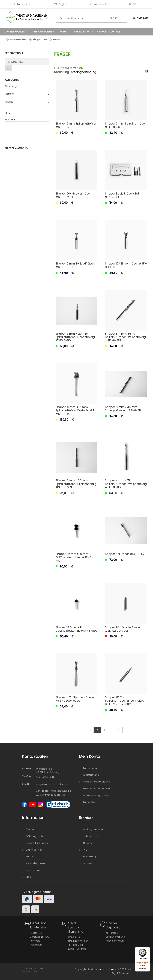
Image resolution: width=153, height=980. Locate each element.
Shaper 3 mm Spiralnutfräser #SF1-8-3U (125, 125)
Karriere (31, 857)
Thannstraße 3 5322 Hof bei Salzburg (47, 770)
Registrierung (91, 775)
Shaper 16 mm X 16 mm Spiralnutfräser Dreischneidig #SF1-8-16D (76, 410)
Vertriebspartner (36, 863)
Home (65, 32)
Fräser (57, 40)
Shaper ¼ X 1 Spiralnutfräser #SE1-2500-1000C (75, 699)
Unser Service (34, 850)
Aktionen (88, 843)
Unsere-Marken (19, 40)
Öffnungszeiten (36, 836)
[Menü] (148, 949)
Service (102, 32)
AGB (42, 968)
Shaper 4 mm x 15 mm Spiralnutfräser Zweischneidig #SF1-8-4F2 (126, 484)
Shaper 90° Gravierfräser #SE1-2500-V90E (123, 629)
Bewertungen (91, 857)
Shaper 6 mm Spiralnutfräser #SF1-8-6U (76, 125)
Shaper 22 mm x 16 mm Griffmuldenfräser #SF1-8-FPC (74, 557)
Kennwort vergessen (95, 795)
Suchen (114, 18)
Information (84, 32)
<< (83, 730)
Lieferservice (91, 836)
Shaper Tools (40, 40)
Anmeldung (90, 768)
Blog (28, 877)
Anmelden (25, 4)
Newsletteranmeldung (96, 782)
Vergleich (61, 4)
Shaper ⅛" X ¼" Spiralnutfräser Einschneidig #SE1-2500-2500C (125, 701)
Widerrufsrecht (30, 972)
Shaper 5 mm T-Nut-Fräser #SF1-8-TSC (75, 265)
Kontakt (115, 32)
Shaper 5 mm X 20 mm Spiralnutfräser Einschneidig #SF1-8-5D (75, 337)
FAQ (85, 850)
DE (134, 4)
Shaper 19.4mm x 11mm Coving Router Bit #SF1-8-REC (76, 629)
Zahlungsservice (93, 829)
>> (119, 730)
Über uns (31, 829)
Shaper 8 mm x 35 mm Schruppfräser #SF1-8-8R (123, 409)
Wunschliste (99, 4)
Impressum (33, 870)
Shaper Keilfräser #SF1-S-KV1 (125, 554)
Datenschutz (29, 968)
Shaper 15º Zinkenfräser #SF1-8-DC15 (126, 265)
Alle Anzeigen (12, 86)
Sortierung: (62, 72)
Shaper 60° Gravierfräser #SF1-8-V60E (73, 195)
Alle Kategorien (45, 32)
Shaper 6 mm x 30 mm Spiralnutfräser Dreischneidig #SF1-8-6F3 (76, 484)
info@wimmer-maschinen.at (52, 784)
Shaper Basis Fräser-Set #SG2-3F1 (122, 195)
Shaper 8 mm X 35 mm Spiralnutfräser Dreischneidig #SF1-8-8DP (125, 337)
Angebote (89, 802)
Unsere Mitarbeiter (37, 843)
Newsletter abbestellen (97, 788)
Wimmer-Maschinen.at (105, 969)
